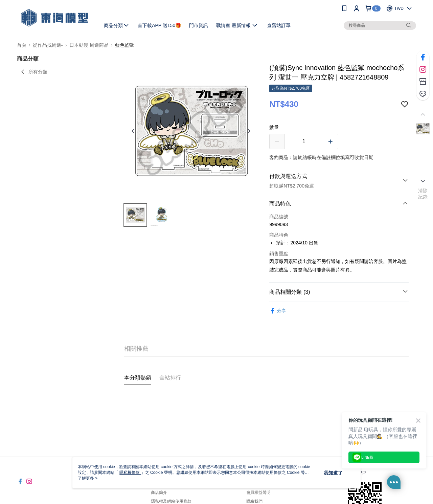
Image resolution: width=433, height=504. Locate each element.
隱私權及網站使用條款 (171, 501)
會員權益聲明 (258, 492)
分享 (278, 311)
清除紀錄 (423, 194)
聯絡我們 (254, 501)
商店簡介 (159, 492)
